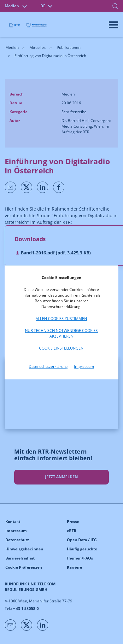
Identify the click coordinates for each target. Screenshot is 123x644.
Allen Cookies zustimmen (61, 319)
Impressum (84, 366)
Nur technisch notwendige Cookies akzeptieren (61, 333)
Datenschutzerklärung (48, 366)
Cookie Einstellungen (61, 348)
